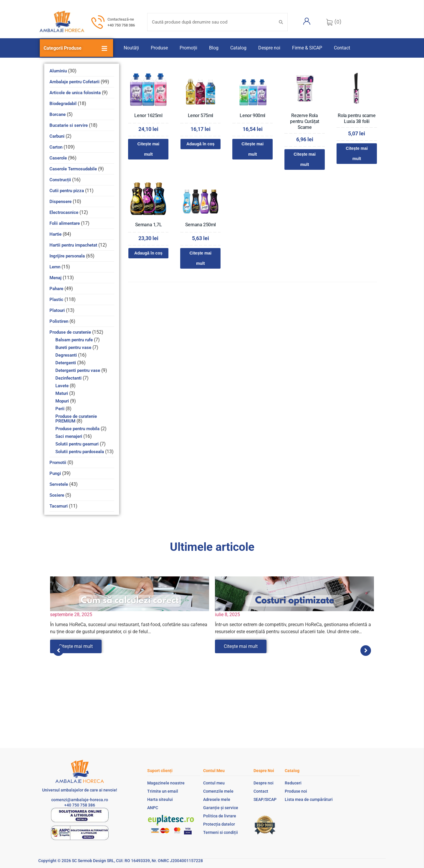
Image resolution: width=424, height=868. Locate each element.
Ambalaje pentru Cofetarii (74, 82)
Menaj (56, 278)
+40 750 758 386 (121, 25)
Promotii (58, 463)
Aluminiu (58, 71)
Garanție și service (221, 808)
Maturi (62, 393)
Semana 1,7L (149, 225)
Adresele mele (217, 799)
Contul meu (214, 783)
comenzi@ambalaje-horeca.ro (80, 800)
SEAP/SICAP (265, 799)
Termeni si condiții (221, 832)
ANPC (153, 808)
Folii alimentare (65, 223)
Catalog (238, 48)
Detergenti (66, 363)
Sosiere (57, 495)
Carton (56, 147)
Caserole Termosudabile (73, 169)
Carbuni (57, 136)
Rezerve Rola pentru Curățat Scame (304, 121)
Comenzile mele (218, 791)
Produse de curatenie (70, 332)
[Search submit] (281, 22)
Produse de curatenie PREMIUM (76, 419)
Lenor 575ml (201, 115)
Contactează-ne (121, 19)
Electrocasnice (64, 212)
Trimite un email (163, 791)
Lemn (55, 267)
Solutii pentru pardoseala (80, 452)
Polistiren (59, 321)
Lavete (62, 386)
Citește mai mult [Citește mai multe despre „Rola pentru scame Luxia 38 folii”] (357, 153)
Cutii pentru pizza (67, 191)
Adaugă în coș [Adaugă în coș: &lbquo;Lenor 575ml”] (201, 144)
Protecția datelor (219, 824)
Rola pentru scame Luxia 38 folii (357, 118)
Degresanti (66, 355)
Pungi (55, 473)
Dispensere (61, 202)
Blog (214, 48)
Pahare (56, 289)
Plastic (56, 300)
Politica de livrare (220, 816)
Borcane (58, 114)
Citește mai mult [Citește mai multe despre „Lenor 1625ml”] (149, 149)
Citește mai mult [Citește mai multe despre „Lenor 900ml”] (252, 149)
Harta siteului (160, 799)
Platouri (57, 310)
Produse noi (296, 791)
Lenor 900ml (252, 115)
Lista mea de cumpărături (309, 799)
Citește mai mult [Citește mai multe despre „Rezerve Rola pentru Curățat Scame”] (305, 159)
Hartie (56, 234)
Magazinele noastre (166, 783)
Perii (60, 409)
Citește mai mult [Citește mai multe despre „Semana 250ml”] (200, 258)
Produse (159, 48)
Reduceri (293, 783)
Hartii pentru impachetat (73, 245)
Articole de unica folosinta (75, 93)
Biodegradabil (63, 104)
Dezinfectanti (68, 378)
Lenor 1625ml (148, 115)
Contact (342, 48)
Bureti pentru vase (73, 347)
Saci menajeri (69, 436)
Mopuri (62, 401)
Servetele (59, 484)
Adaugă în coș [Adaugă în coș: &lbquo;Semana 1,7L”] (148, 253)
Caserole (58, 158)
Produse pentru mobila (77, 429)
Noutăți (131, 48)
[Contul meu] (307, 21)
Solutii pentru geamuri (77, 444)
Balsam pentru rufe (74, 340)
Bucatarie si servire (69, 125)
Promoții (188, 48)
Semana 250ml (201, 225)
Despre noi (269, 48)
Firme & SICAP (307, 48)
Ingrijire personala (67, 256)
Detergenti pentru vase (78, 370)
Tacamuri (59, 506)
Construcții (60, 180)
